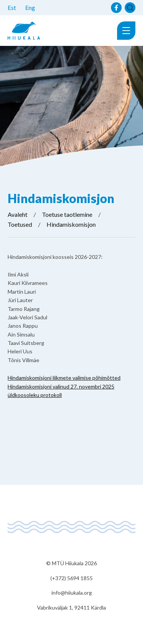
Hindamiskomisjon (71, 224)
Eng (30, 7)
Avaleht (18, 214)
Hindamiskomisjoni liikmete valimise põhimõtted (64, 378)
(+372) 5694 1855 (71, 578)
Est (12, 7)
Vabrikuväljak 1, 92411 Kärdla (71, 607)
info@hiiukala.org (72, 593)
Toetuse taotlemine (67, 214)
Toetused (20, 224)
